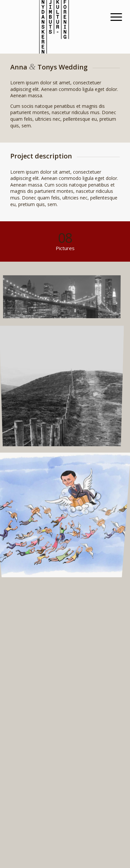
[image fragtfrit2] (65, 510)
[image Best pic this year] (65, 300)
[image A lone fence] (65, 386)
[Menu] (111, 17)
